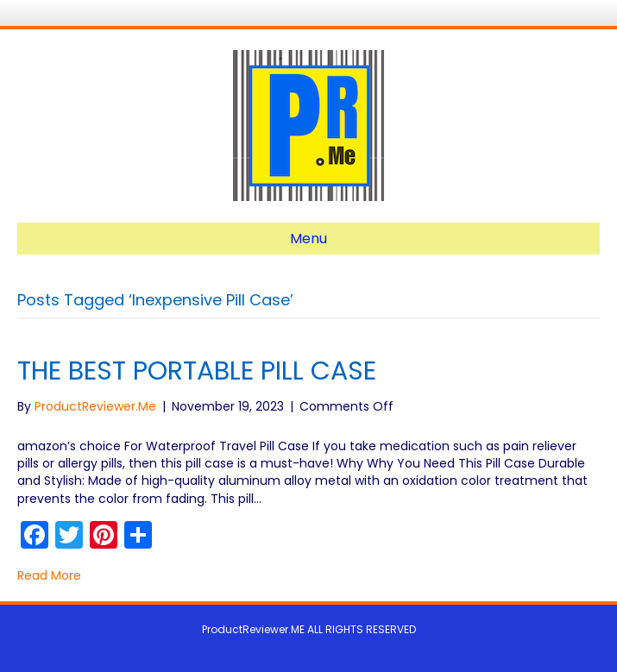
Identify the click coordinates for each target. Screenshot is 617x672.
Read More (49, 575)
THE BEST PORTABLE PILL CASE (197, 371)
